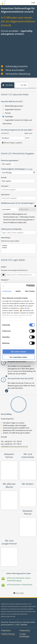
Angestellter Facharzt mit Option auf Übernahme (17, 122)
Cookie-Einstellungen (24, 635)
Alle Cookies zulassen (19, 352)
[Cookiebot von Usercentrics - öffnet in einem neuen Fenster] (26, 286)
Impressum (6, 630)
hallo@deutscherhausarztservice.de (14, 446)
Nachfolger (8, 117)
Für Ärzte (9, 85)
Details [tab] (18, 291)
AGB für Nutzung (8, 634)
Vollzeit (18, 245)
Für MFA (24, 85)
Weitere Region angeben (12, 143)
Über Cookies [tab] (30, 291)
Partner (7, 113)
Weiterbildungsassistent (13, 106)
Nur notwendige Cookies (19, 357)
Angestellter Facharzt (12, 109)
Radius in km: (28, 133)
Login (33, 2)
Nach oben (20, 593)
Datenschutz (25, 630)
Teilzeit (18, 248)
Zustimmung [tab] (7, 291)
